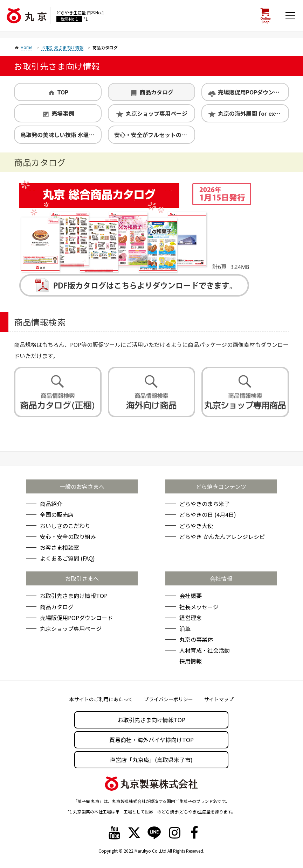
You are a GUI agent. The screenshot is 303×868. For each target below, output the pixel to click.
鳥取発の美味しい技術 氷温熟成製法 (61, 135)
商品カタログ (157, 92)
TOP (63, 92)
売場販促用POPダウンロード (253, 92)
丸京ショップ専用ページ (157, 113)
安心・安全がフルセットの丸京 (153, 135)
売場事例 (63, 113)
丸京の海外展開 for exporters (253, 113)
